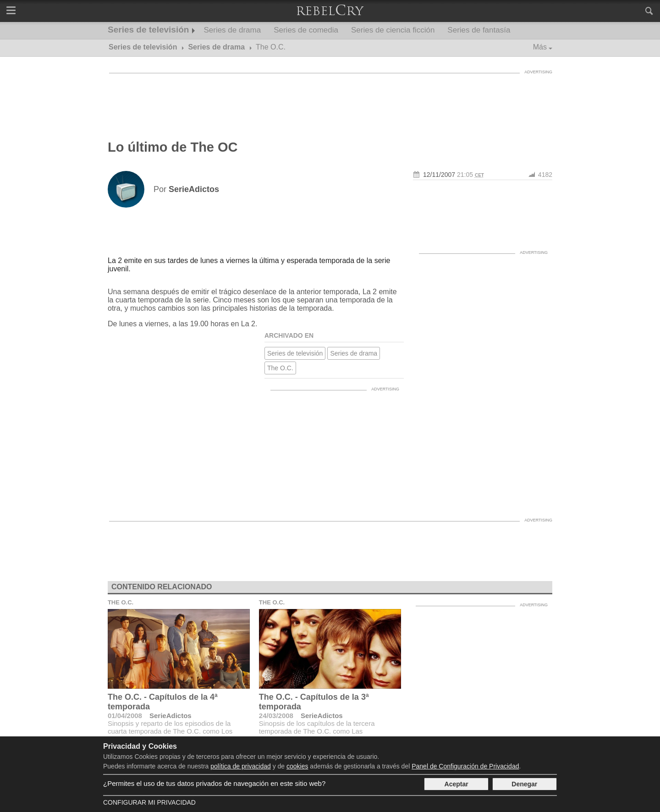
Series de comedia (306, 30)
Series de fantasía (479, 30)
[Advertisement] (330, 99)
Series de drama (232, 30)
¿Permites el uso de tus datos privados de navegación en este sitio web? (214, 783)
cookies (297, 766)
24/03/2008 (276, 716)
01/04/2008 (125, 716)
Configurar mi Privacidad (149, 802)
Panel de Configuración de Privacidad (465, 766)
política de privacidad (241, 766)
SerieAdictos (170, 716)
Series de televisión (148, 30)
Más (540, 47)
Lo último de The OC (173, 147)
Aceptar (456, 784)
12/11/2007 (439, 175)
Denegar (524, 784)
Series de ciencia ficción (393, 30)
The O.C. (280, 368)
